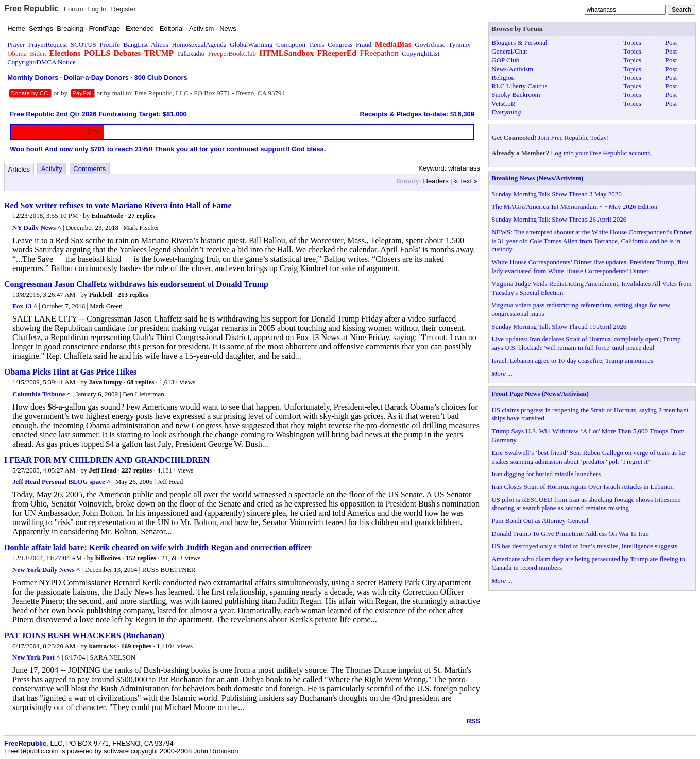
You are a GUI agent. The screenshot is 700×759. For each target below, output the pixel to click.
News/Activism (512, 69)
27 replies (142, 216)
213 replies (133, 294)
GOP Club (505, 60)
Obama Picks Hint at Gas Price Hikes (70, 372)
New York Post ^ (36, 657)
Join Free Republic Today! (574, 137)
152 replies (141, 558)
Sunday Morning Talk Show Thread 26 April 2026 (559, 219)
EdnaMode (107, 216)
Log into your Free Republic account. (601, 153)
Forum (74, 9)
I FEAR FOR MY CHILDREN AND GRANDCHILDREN (107, 460)
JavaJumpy (105, 382)
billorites (108, 558)
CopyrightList (421, 53)
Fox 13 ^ (25, 306)
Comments (89, 169)
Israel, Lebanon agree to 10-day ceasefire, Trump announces (572, 360)
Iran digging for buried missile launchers (546, 474)
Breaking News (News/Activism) (537, 178)
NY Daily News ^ (37, 227)
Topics (632, 43)
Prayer (16, 45)
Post (671, 43)
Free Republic (31, 9)
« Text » (466, 181)
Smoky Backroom (516, 95)
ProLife (110, 45)
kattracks (102, 646)
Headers (436, 181)
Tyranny (460, 45)
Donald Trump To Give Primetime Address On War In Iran (570, 534)
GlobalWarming (251, 45)
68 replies (140, 382)
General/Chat (509, 51)
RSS (473, 721)
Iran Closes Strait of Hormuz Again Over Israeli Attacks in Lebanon (583, 487)
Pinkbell (100, 294)
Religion (503, 78)
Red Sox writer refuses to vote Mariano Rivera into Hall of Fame (118, 205)
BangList (136, 45)
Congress (340, 45)
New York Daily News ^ (46, 570)
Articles (19, 169)
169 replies (136, 646)
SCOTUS (83, 45)
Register (123, 9)
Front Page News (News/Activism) (540, 393)
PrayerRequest (48, 45)
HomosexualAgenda (199, 45)
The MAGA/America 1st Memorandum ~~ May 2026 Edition (574, 206)
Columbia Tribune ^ (41, 394)
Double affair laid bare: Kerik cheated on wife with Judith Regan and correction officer (158, 547)
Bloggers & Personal (519, 43)
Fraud (364, 45)
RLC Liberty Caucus (519, 86)
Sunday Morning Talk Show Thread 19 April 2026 (559, 326)
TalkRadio (191, 53)
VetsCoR (503, 103)
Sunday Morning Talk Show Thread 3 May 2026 (556, 194)
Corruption (291, 45)
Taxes (316, 45)
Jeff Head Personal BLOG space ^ (62, 482)
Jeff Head (103, 470)
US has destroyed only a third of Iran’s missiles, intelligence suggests (584, 546)
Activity (52, 169)
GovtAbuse (430, 45)
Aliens (160, 45)
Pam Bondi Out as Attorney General (540, 521)
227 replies (137, 470)
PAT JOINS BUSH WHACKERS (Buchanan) (84, 636)
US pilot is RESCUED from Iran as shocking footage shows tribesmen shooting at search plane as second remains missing (586, 504)
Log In (97, 9)
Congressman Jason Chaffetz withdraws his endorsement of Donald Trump (136, 284)
